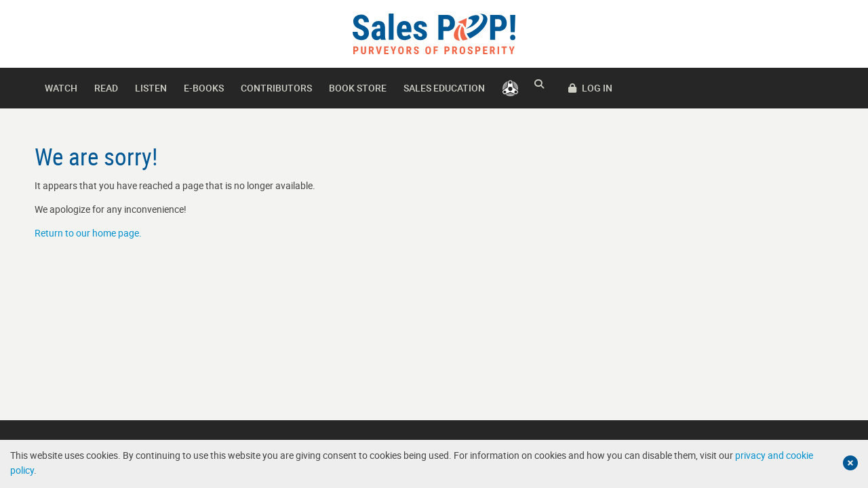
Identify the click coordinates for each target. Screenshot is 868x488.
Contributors (276, 88)
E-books (204, 88)
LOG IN (805, 88)
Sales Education (444, 88)
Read (106, 88)
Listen (151, 88)
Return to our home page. (88, 233)
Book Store (358, 88)
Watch (61, 88)
